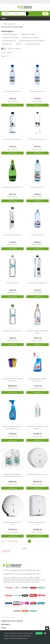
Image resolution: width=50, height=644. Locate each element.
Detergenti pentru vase (9, 41)
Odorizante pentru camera (33, 44)
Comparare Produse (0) (15, 49)
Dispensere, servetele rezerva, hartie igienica (32, 41)
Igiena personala (7, 44)
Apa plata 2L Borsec (37, 235)
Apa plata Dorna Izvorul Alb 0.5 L (12, 331)
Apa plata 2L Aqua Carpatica (12, 235)
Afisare (3, 56)
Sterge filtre (6, 551)
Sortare (3, 53)
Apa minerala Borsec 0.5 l (13, 91)
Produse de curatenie (9, 24)
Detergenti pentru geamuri (10, 34)
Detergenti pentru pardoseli (11, 38)
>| (47, 541)
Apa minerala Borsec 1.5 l (38, 91)
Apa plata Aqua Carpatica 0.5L (37, 283)
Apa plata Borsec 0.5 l (37, 187)
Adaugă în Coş (13, 105)
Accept (39, 633)
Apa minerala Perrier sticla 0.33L (12, 187)
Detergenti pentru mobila (28, 34)
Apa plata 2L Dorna (12, 283)
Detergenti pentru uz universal (31, 38)
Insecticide (19, 44)
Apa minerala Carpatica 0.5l (12, 139)
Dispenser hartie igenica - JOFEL (38, 474)
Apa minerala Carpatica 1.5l (37, 139)
